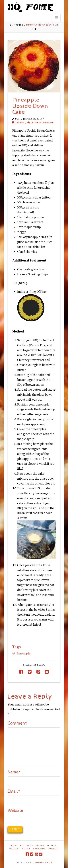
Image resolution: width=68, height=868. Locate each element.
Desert (18, 122)
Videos (40, 846)
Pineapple (24, 653)
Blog (30, 846)
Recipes (19, 25)
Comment (17, 723)
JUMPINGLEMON (43, 863)
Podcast (14, 849)
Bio (22, 846)
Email (14, 791)
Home (15, 846)
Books (26, 849)
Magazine (39, 849)
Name (14, 772)
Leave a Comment (41, 122)
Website (15, 811)
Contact (53, 849)
